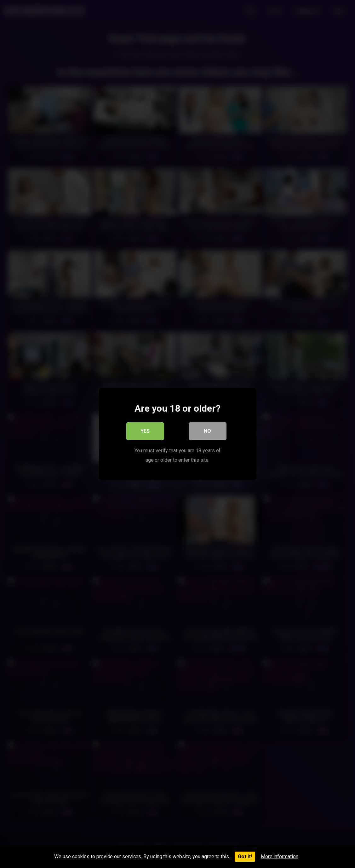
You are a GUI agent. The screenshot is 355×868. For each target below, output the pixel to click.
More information (280, 856)
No (207, 431)
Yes (145, 431)
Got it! (245, 856)
